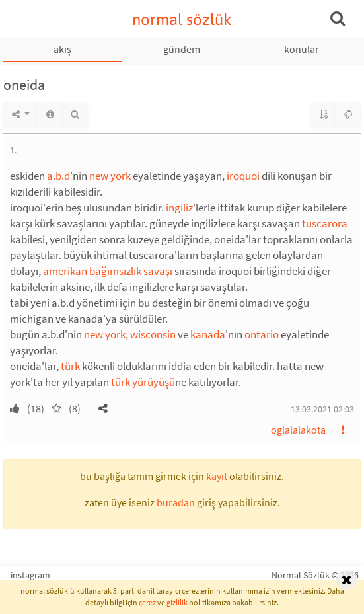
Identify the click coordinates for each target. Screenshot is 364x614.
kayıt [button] (217, 476)
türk (70, 366)
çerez (147, 602)
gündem (182, 49)
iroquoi (243, 176)
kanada (208, 334)
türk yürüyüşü (143, 382)
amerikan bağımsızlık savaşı (108, 271)
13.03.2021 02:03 (322, 409)
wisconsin (153, 334)
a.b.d (58, 176)
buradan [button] (176, 502)
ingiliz (179, 208)
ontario (262, 334)
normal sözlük (182, 19)
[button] (103, 408)
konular (302, 49)
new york (110, 176)
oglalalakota (298, 430)
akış (62, 49)
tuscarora (325, 223)
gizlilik (177, 602)
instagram (30, 575)
